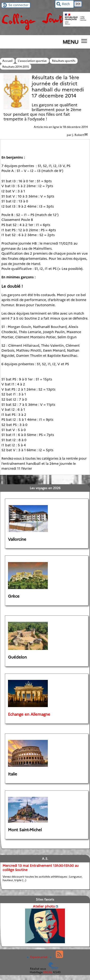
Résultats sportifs (64, 61)
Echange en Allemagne (29, 714)
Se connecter (18, 5)
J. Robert (78, 135)
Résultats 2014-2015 (16, 67)
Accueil (7, 61)
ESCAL (48, 972)
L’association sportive (32, 61)
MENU (71, 42)
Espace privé (37, 957)
